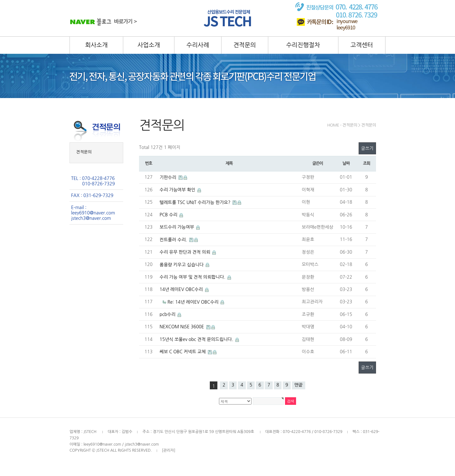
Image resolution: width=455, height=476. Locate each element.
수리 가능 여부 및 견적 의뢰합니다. (193, 277)
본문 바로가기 (0, 0)
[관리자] (169, 450)
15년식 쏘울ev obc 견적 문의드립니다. (197, 339)
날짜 (346, 163)
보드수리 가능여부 (177, 227)
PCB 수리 (169, 215)
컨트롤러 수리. (174, 240)
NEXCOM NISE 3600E (182, 327)
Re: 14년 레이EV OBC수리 (194, 302)
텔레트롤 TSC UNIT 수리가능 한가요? (196, 202)
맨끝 (299, 385)
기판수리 (169, 177)
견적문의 (84, 152)
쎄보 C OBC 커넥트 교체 (183, 352)
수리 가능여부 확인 (178, 190)
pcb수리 (168, 314)
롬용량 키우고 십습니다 (182, 265)
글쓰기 (367, 148)
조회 (367, 163)
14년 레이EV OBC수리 (182, 289)
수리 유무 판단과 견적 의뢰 (185, 252)
